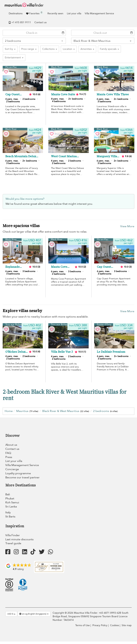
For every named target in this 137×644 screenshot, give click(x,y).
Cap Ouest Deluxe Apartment (13, 94)
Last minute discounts (19, 539)
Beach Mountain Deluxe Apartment (21, 156)
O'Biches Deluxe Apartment (16, 352)
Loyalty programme (18, 473)
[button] (10, 49)
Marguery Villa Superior (107, 156)
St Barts (10, 517)
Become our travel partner (22, 477)
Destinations (16, 13)
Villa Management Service (99, 13)
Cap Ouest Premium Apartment (104, 267)
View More (127, 226)
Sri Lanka (11, 507)
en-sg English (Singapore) (34, 614)
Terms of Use (83, 625)
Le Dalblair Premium (111, 352)
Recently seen (55, 13)
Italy (8, 512)
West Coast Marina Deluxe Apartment (64, 156)
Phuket (10, 499)
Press (9, 457)
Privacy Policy (100, 625)
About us (11, 445)
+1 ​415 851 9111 (20, 22)
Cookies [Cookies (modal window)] (115, 625)
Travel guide (13, 543)
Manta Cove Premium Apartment (59, 267)
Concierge (12, 469)
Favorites (35, 13)
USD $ (11, 614)
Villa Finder (13, 535)
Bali (8, 494)
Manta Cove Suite (63, 94)
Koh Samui (12, 502)
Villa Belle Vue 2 (62, 352)
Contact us (40, 22)
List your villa (74, 13)
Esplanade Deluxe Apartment (13, 267)
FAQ (8, 453)
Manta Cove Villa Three (113, 94)
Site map (127, 625)
